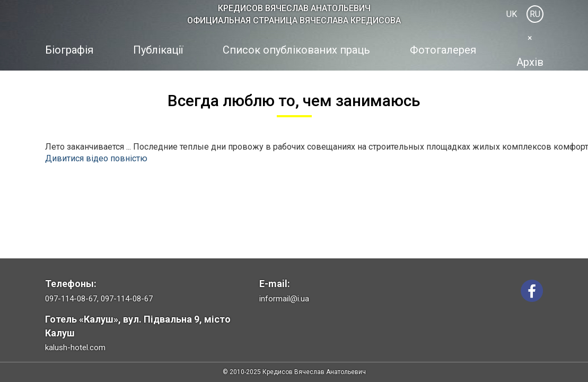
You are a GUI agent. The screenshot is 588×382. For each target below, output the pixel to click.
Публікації (158, 50)
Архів (530, 62)
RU (535, 14)
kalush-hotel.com (75, 348)
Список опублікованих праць (296, 50)
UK (512, 14)
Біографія (69, 50)
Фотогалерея (443, 50)
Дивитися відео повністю (96, 158)
